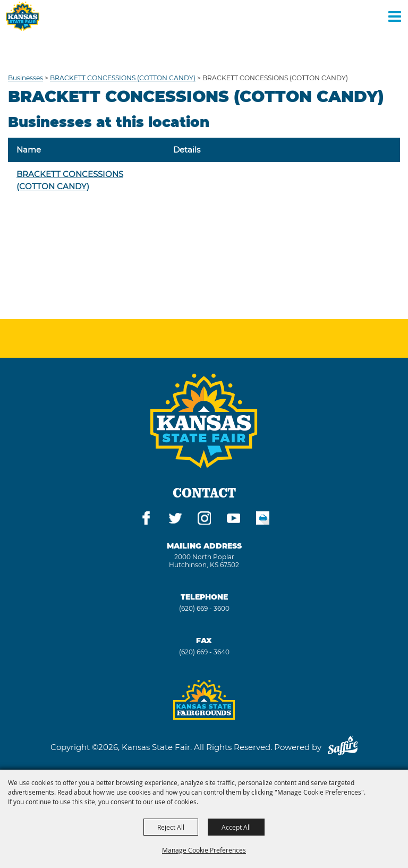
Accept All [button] (236, 827)
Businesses (25, 78)
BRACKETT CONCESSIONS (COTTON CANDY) (123, 78)
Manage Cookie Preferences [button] (204, 850)
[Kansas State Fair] (23, 16)
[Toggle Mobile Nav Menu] (395, 16)
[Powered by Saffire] (343, 747)
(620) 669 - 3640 (204, 652)
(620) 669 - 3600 (204, 608)
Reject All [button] (171, 827)
